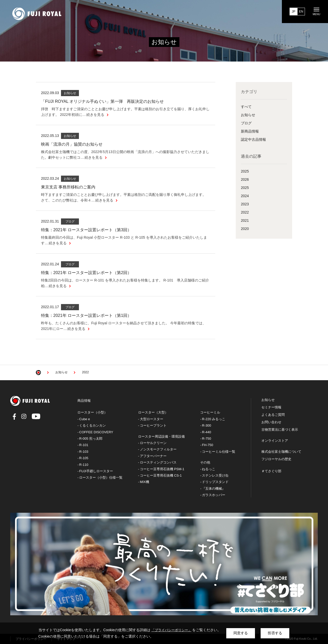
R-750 (206, 439)
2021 (245, 220)
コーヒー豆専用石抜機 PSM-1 (162, 469)
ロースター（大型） (153, 412)
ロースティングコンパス (158, 462)
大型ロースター (152, 419)
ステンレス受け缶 (215, 475)
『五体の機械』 (214, 489)
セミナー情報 (271, 407)
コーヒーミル (210, 412)
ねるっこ (209, 469)
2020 (245, 229)
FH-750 (207, 445)
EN (301, 12)
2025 (245, 171)
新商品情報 (250, 131)
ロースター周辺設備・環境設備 (161, 436)
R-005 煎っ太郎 (91, 439)
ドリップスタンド (215, 482)
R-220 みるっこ (214, 419)
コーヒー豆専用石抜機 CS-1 (161, 475)
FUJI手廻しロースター (96, 471)
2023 (245, 204)
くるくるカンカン (93, 425)
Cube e (85, 419)
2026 (245, 179)
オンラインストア (275, 441)
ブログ (246, 123)
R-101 (84, 445)
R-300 (206, 425)
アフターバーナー (153, 456)
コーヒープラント (153, 425)
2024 (245, 196)
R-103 (84, 452)
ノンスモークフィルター (158, 449)
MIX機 (145, 482)
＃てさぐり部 (271, 471)
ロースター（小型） (92, 412)
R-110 (84, 465)
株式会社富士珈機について (281, 452)
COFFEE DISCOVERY (96, 432)
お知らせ (248, 115)
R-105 (84, 458)
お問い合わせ (271, 422)
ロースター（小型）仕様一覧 (101, 477)
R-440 (206, 432)
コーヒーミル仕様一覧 (219, 452)
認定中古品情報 (253, 139)
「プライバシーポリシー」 (171, 630)
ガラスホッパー (214, 495)
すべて (246, 107)
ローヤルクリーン (153, 443)
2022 (245, 212)
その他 (205, 462)
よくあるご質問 (273, 415)
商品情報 (84, 401)
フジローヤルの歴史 (276, 459)
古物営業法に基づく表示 (280, 430)
